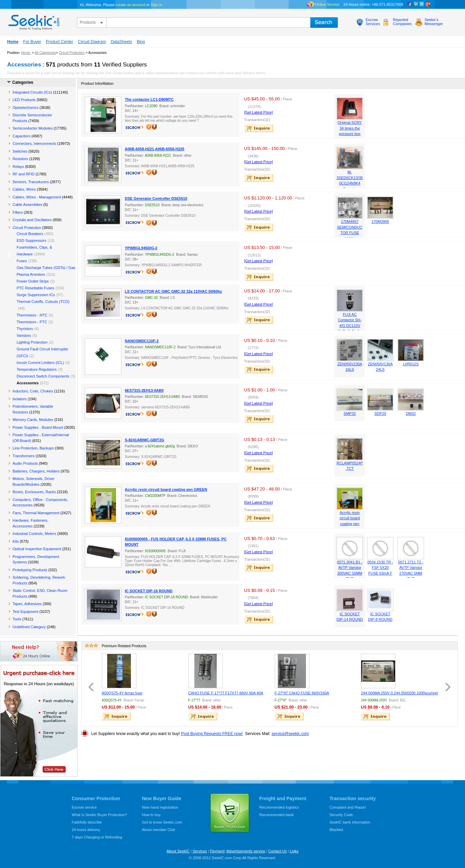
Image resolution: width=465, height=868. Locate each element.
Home (13, 42)
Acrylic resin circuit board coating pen (350, 518)
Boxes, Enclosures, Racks (34, 492)
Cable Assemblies (27, 205)
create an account (130, 5)
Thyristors (25, 329)
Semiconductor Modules (33, 128)
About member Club (159, 830)
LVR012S (411, 364)
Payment (217, 851)
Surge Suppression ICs (36, 295)
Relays (18, 167)
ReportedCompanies (402, 22)
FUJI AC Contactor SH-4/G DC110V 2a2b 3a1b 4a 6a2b (350, 326)
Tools (17, 619)
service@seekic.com (290, 734)
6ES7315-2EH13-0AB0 (144, 390)
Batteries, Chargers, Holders (36, 471)
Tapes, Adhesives (27, 604)
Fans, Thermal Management (36, 513)
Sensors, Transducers (31, 182)
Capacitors (22, 136)
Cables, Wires (24, 189)
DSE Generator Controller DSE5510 (156, 198)
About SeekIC (178, 851)
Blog (141, 42)
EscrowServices (373, 22)
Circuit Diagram (92, 42)
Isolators (20, 399)
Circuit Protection (72, 53)
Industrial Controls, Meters (34, 534)
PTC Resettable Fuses (35, 288)
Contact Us (277, 851)
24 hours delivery (86, 830)
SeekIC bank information (350, 822)
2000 (173, 223)
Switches (20, 151)
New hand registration (160, 807)
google (428, 4)
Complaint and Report (348, 807)
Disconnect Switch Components (43, 376)
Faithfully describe (87, 822)
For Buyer (32, 42)
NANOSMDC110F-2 (142, 341)
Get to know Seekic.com (162, 822)
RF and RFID (24, 174)
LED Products (24, 100)
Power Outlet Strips (33, 281)
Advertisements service (246, 851)
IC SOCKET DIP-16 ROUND (149, 591)
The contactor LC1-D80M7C (149, 99)
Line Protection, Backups (33, 448)
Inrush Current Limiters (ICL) (40, 363)
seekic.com (33, 21)
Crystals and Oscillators (32, 220)
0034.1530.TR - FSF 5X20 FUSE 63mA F (380, 568)
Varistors (24, 335)
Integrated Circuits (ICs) (32, 92)
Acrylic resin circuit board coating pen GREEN (166, 489)
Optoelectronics (25, 108)
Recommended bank (277, 815)
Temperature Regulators (37, 369)
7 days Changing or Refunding (97, 837)
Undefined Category (29, 627)
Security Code (341, 815)
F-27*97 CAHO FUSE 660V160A (302, 693)
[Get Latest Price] (259, 112)
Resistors (20, 159)
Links (294, 851)
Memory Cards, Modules (33, 420)
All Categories (45, 53)
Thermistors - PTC (32, 322)
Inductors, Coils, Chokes (33, 391)
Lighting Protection (32, 342)
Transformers (24, 456)
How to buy (151, 815)
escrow (136, 128)
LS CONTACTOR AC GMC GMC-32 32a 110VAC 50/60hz (173, 291)
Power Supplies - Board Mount (38, 427)
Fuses (22, 261)
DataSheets (121, 42)
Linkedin (416, 4)
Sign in (156, 5)
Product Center (60, 42)
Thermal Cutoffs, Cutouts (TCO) (43, 302)
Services (200, 851)
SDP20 (380, 413)
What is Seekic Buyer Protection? (100, 815)
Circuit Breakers (30, 234)
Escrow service (84, 807)
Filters (18, 212)
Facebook (410, 4)
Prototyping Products (30, 570)
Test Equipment (25, 612)
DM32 (411, 413)
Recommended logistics (279, 807)
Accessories (28, 383)
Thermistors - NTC (32, 315)
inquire (259, 128)
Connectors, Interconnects (34, 143)
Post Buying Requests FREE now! (212, 734)
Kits (16, 541)
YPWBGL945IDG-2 (141, 248)
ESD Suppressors (31, 240)
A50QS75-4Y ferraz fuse (122, 693)
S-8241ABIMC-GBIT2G (144, 440)
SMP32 (350, 413)
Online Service (327, 4)
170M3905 (380, 221)
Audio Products (25, 463)
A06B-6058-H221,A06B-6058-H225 (155, 149)
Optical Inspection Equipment (37, 549)
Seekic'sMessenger (434, 22)
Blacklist (336, 830)
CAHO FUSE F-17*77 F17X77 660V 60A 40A (226, 693)
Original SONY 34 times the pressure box (350, 128)
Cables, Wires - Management (37, 197)
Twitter (422, 4)
